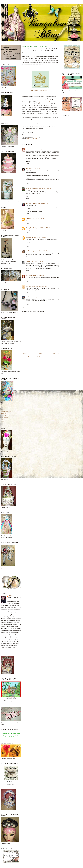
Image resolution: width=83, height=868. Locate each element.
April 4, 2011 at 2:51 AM (42, 203)
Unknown (29, 218)
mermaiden (29, 275)
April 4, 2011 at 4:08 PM (39, 275)
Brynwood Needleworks (32, 188)
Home (40, 353)
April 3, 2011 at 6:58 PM (44, 149)
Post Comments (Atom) (34, 357)
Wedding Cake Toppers (7, 411)
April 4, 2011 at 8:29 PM (39, 297)
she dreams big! (30, 251)
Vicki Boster (29, 297)
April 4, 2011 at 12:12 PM (37, 262)
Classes (3, 420)
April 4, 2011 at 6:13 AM (40, 237)
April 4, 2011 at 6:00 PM (41, 286)
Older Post (56, 353)
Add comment (26, 308)
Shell (10, 596)
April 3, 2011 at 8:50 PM (45, 188)
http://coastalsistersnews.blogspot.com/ (40, 90)
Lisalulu (28, 262)
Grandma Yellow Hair (32, 149)
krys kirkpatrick (30, 286)
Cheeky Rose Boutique (32, 228)
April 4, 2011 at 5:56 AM (44, 228)
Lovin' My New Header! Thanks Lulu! (35, 46)
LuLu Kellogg (30, 237)
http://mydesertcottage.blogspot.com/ (47, 102)
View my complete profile (9, 650)
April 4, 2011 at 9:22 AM (41, 251)
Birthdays (3, 414)
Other (2, 422)
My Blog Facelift (32, 139)
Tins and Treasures (31, 203)
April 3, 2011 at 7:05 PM (34, 168)
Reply (28, 164)
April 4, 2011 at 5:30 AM (38, 218)
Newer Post (24, 353)
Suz (27, 168)
